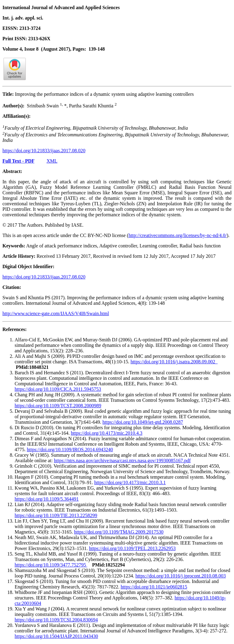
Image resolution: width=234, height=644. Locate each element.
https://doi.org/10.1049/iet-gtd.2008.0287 (143, 422)
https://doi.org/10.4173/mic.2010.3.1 (130, 482)
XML (52, 161)
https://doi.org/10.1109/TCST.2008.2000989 (58, 406)
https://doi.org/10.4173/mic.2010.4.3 (106, 433)
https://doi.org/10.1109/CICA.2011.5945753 (58, 389)
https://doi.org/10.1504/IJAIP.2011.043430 (56, 636)
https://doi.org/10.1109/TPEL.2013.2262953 (132, 548)
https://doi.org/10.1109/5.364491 (47, 499)
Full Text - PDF (18, 161)
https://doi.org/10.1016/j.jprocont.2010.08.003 (181, 576)
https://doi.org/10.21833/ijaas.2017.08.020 (44, 151)
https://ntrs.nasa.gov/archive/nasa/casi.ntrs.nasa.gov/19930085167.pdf (122, 461)
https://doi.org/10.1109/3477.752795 (51, 565)
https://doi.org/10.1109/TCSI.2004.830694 (56, 620)
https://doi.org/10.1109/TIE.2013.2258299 (56, 515)
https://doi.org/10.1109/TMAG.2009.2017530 (119, 532)
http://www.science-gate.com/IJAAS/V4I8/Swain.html (56, 313)
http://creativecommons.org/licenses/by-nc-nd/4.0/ (178, 235)
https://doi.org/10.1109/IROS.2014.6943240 (70, 450)
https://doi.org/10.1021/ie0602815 (154, 587)
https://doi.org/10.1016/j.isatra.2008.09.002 (174, 362)
